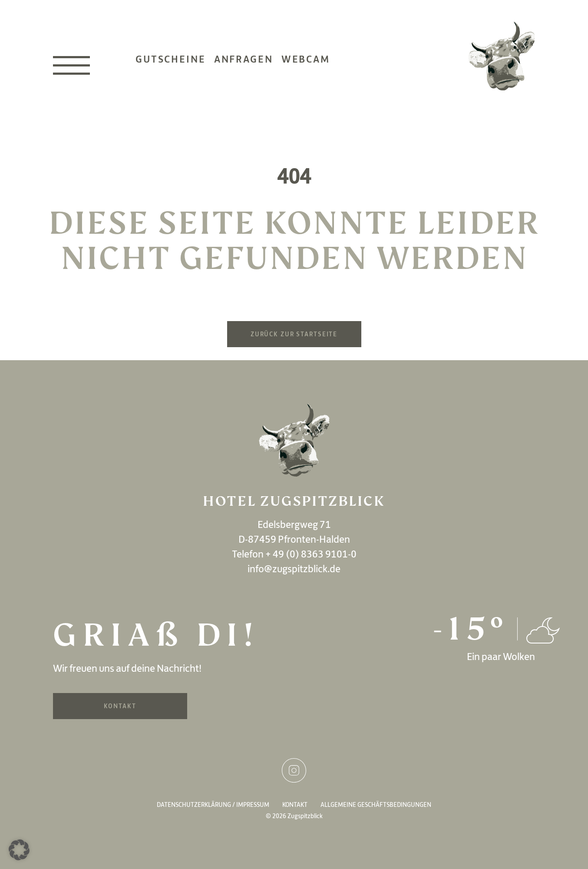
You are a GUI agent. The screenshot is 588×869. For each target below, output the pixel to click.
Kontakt (120, 706)
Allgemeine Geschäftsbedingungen (376, 805)
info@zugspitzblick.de (294, 569)
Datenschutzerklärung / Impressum (213, 805)
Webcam (306, 59)
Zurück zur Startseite (294, 334)
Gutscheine (171, 59)
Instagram (294, 770)
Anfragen (244, 59)
